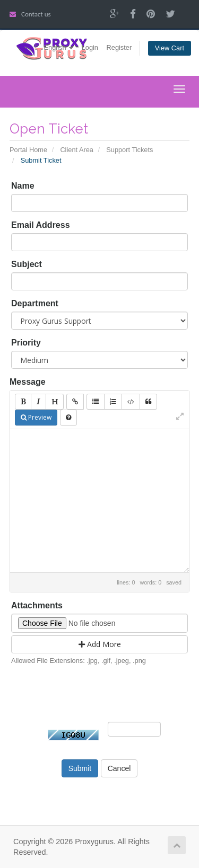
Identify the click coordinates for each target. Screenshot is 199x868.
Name (23, 186)
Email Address (41, 225)
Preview (36, 417)
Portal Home (28, 150)
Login (90, 47)
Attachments (37, 605)
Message (28, 382)
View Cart (170, 48)
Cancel (119, 768)
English (59, 47)
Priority (26, 343)
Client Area (77, 150)
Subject (27, 264)
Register (119, 47)
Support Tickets (129, 150)
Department (35, 303)
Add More (100, 644)
